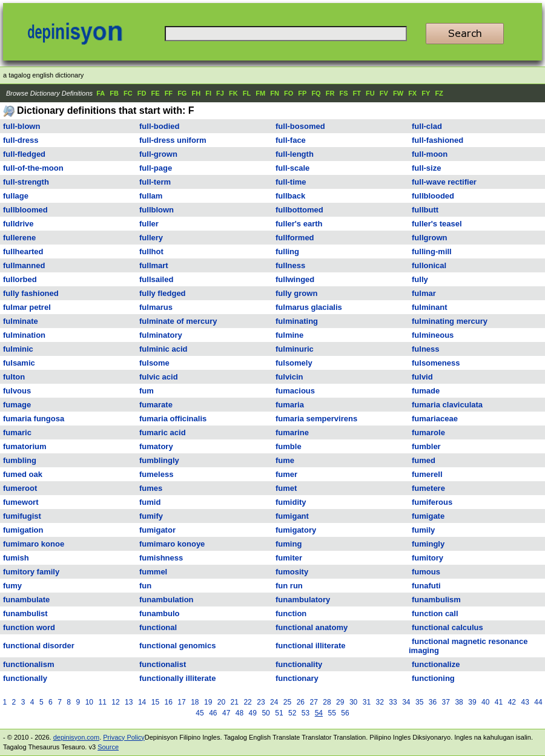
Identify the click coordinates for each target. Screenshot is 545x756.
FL (247, 93)
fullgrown (430, 238)
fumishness (161, 558)
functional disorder (39, 646)
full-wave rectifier (444, 182)
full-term (155, 182)
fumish (16, 558)
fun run (289, 586)
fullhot (151, 251)
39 (472, 702)
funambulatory (303, 600)
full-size (426, 168)
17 (181, 702)
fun (145, 586)
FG (182, 93)
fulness (426, 349)
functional (158, 627)
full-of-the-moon (33, 168)
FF (169, 93)
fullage (16, 196)
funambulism (436, 600)
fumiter (289, 558)
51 (279, 713)
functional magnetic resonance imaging (468, 646)
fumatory (156, 446)
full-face (291, 140)
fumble (289, 446)
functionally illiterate (177, 678)
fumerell (427, 474)
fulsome (154, 363)
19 (208, 702)
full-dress (21, 140)
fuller (149, 224)
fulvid (422, 377)
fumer (286, 474)
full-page (156, 168)
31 (367, 702)
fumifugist (22, 516)
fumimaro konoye (172, 544)
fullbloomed (25, 210)
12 (115, 702)
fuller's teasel (437, 224)
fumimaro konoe (34, 544)
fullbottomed (299, 210)
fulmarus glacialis (309, 307)
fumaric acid (163, 432)
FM (260, 93)
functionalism (29, 664)
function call (435, 613)
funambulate (26, 600)
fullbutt (425, 210)
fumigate (428, 516)
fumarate (156, 405)
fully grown (296, 293)
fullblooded (433, 196)
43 (525, 702)
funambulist (25, 613)
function (291, 613)
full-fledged (24, 154)
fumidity (291, 502)
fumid (150, 502)
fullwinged (295, 279)
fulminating (297, 321)
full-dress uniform (173, 140)
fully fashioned (31, 293)
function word (29, 627)
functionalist (163, 664)
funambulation (167, 600)
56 (345, 713)
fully (420, 279)
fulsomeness (436, 363)
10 (89, 702)
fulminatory (161, 335)
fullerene (19, 238)
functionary (297, 678)
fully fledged (163, 293)
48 (239, 713)
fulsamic (19, 363)
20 (221, 702)
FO (289, 93)
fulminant (430, 307)
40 (485, 702)
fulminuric (295, 349)
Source (108, 747)
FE (156, 93)
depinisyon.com (76, 737)
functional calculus (448, 627)
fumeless (156, 474)
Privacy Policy (124, 737)
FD (142, 93)
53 (306, 713)
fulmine (289, 335)
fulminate (21, 321)
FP (302, 93)
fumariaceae (435, 419)
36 (433, 702)
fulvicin (289, 377)
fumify (151, 516)
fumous (426, 572)
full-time (291, 182)
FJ (220, 93)
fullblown (157, 210)
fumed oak (23, 474)
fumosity (292, 572)
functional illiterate (311, 646)
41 (499, 702)
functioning (433, 678)
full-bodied (159, 126)
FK (233, 93)
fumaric (17, 432)
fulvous (17, 391)
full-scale (292, 168)
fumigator (157, 530)
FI (208, 93)
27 (313, 702)
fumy (12, 586)
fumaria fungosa (34, 419)
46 (213, 713)
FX (412, 93)
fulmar (424, 293)
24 (274, 702)
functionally (25, 678)
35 (419, 702)
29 (340, 702)
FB (114, 93)
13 (129, 702)
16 (169, 702)
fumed (424, 460)
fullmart (154, 265)
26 (301, 702)
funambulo (159, 613)
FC (128, 93)
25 (287, 702)
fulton (14, 377)
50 (266, 713)
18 (195, 702)
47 (226, 713)
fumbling (20, 460)
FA (101, 93)
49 (253, 713)
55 (332, 713)
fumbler (426, 446)
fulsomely (294, 363)
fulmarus (156, 307)
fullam (151, 196)
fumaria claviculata (447, 405)
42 (512, 702)
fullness (290, 265)
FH (196, 93)
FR (330, 93)
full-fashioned (438, 140)
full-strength (26, 182)
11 (102, 702)
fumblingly (159, 460)
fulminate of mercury (178, 321)
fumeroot (20, 488)
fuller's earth (299, 224)
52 (292, 713)
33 (393, 702)
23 (261, 702)
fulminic (18, 349)
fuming (289, 544)
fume (285, 460)
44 (538, 702)
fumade (426, 391)
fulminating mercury (450, 321)
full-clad (427, 126)
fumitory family (31, 572)
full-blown (21, 126)
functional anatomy (312, 627)
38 (459, 702)
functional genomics (177, 646)
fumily (423, 530)
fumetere (428, 488)
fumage (17, 405)
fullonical (429, 265)
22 (247, 702)
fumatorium (25, 446)
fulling (287, 251)
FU (370, 93)
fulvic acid (159, 377)
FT (357, 93)
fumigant (292, 516)
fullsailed (156, 279)
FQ (316, 93)
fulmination (24, 335)
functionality (299, 664)
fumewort (21, 502)
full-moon (430, 154)
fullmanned (24, 265)
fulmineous (433, 335)
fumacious (295, 391)
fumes (151, 488)
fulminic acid (163, 349)
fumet (286, 488)
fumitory (428, 558)
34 (406, 702)
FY (426, 93)
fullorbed (20, 279)
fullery (151, 238)
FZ (439, 93)
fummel (153, 572)
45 (200, 713)
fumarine (292, 432)
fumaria (290, 405)
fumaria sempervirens (316, 419)
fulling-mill (432, 251)
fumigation (23, 530)
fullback (290, 196)
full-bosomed (300, 126)
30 (353, 702)
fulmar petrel (27, 307)
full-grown (158, 154)
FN (275, 93)
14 (142, 702)
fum (147, 391)
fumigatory (296, 530)
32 (380, 702)
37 (446, 702)
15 (155, 702)
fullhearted (23, 251)
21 (235, 702)
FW (398, 93)
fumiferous (432, 502)
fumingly (428, 544)
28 (327, 702)
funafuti (426, 586)
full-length (295, 154)
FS (343, 93)
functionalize (436, 664)
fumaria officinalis (173, 419)
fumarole (428, 432)
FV (384, 93)
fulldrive (18, 224)
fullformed (295, 238)
